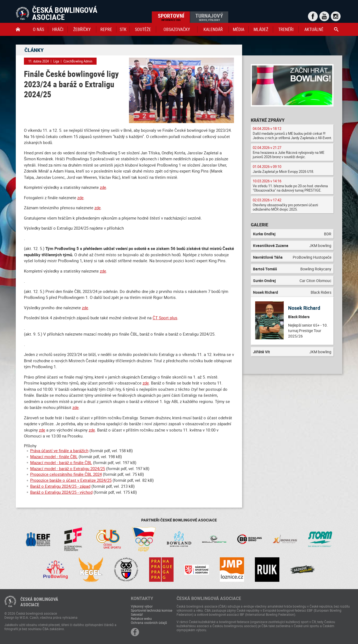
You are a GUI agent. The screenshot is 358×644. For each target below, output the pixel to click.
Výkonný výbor (142, 606)
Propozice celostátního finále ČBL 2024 (66, 474)
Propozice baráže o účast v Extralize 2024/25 (71, 480)
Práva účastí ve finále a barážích (59, 451)
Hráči (58, 29)
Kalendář (213, 29)
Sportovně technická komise (152, 610)
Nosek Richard (304, 308)
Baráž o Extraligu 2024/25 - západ (60, 486)
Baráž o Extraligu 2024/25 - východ (61, 492)
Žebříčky (82, 29)
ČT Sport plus (165, 318)
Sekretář (137, 614)
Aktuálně (314, 29)
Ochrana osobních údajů (149, 623)
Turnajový (209, 17)
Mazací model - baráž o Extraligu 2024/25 (68, 468)
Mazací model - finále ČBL (54, 457)
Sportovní (171, 17)
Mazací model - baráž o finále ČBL (61, 462)
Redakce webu (141, 618)
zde (103, 187)
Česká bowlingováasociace (39, 602)
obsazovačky (177, 29)
